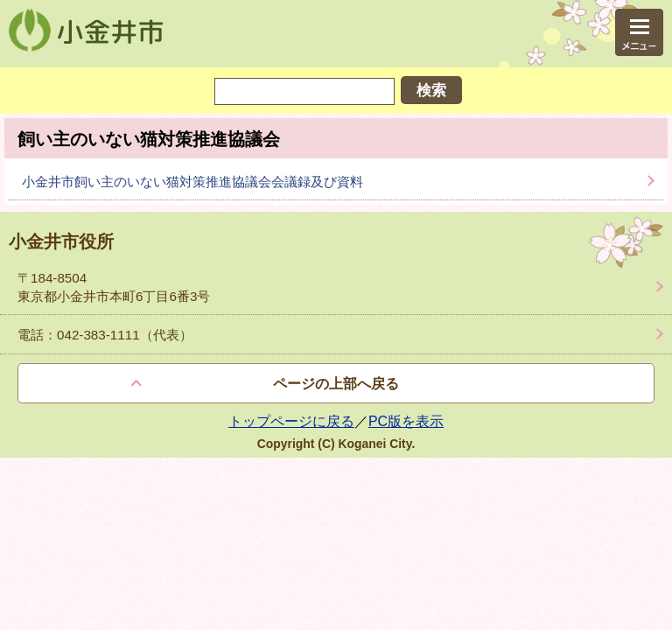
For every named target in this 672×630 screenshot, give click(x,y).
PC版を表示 (406, 421)
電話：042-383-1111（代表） (105, 335)
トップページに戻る (291, 421)
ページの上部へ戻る (336, 384)
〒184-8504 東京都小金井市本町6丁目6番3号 (114, 287)
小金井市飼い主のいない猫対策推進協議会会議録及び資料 (192, 182)
